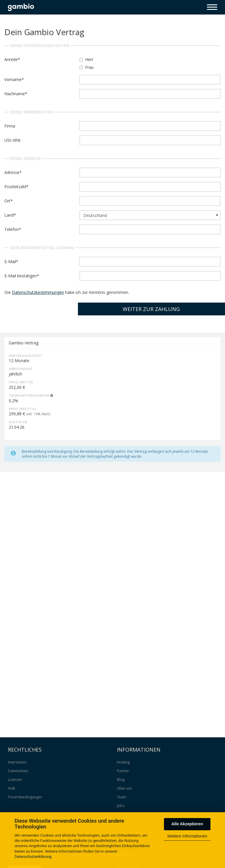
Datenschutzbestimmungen (38, 292)
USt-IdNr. (13, 140)
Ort (7, 201)
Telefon (12, 229)
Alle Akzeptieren (187, 824)
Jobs (120, 806)
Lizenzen (15, 780)
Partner (123, 771)
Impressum (17, 762)
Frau (86, 67)
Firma (10, 126)
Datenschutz (18, 771)
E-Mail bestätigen (21, 276)
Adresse (12, 172)
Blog (121, 780)
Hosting (123, 762)
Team (122, 797)
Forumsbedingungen (25, 797)
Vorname (13, 79)
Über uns (124, 788)
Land (9, 215)
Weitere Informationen (187, 836)
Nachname (15, 94)
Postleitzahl (15, 187)
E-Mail (10, 262)
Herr (86, 59)
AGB (11, 788)
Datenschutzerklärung (33, 857)
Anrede (11, 59)
